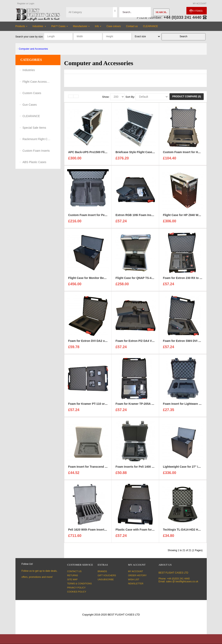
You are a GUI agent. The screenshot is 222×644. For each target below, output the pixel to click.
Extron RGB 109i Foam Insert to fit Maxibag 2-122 (149, 216)
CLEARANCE (31, 116)
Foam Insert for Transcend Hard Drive (94, 468)
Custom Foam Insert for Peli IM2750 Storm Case (101, 216)
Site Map (72, 579)
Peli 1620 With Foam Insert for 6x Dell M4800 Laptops (104, 531)
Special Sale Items (34, 128)
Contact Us (74, 571)
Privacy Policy (76, 588)
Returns (73, 575)
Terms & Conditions (79, 584)
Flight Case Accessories (37, 82)
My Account (135, 571)
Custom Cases (32, 93)
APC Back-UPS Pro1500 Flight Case (92, 154)
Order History (137, 575)
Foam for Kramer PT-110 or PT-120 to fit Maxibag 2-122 (105, 405)
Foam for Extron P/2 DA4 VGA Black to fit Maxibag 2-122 (154, 342)
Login (31, 3)
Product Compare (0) (186, 97)
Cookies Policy (77, 592)
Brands (102, 571)
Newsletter (136, 584)
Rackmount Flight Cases (37, 139)
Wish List (134, 579)
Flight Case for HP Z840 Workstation (188, 216)
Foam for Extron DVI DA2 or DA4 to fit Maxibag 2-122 (104, 342)
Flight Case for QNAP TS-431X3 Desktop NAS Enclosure (154, 279)
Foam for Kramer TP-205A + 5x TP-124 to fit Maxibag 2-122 (155, 405)
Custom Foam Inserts (36, 151)
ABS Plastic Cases (34, 162)
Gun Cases (30, 105)
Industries (29, 70)
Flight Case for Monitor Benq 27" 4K (93, 279)
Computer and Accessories (33, 49)
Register (21, 3)
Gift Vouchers (107, 575)
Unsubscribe (106, 579)
